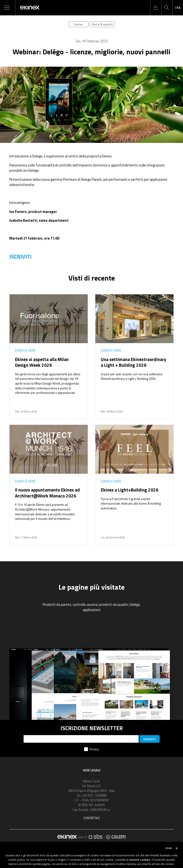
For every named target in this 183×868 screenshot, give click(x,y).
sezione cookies (140, 860)
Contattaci (92, 818)
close (169, 848)
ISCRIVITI (20, 257)
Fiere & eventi (102, 24)
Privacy (94, 749)
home (78, 24)
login (156, 8)
